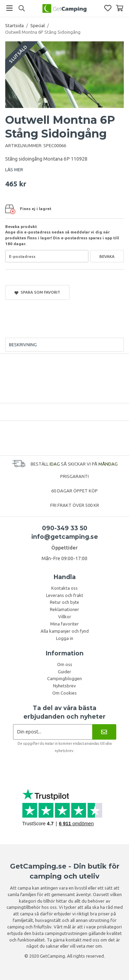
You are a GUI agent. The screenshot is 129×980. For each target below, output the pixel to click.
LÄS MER (14, 170)
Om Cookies (64, 693)
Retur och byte (64, 602)
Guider (64, 672)
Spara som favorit (37, 292)
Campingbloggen (64, 678)
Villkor (65, 617)
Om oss (65, 664)
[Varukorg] (120, 8)
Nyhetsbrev (64, 686)
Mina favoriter (64, 624)
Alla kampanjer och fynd (65, 631)
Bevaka (107, 256)
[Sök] (21, 8)
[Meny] (9, 8)
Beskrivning (23, 345)
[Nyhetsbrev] (104, 732)
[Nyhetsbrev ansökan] (53, 732)
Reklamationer (64, 609)
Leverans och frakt (65, 595)
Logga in (65, 638)
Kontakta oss (64, 588)
